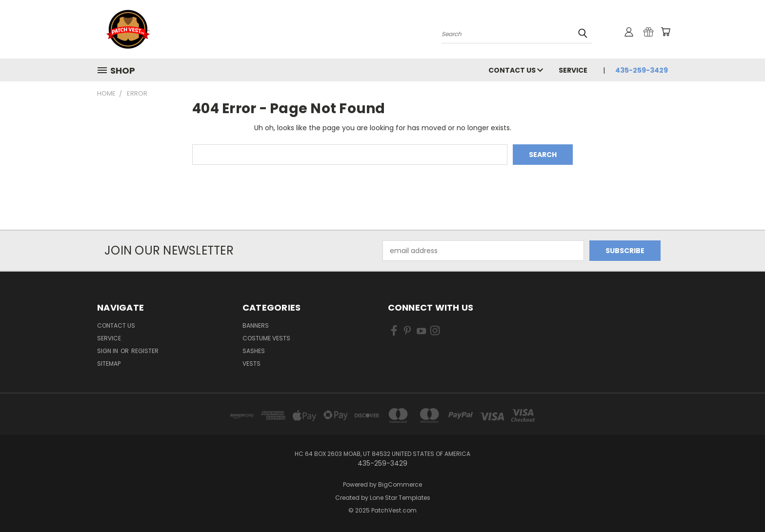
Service (573, 70)
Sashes (254, 351)
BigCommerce (400, 484)
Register (145, 351)
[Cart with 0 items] (665, 32)
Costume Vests (266, 338)
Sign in (108, 351)
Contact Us (516, 70)
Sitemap (109, 364)
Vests (252, 364)
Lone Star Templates (400, 498)
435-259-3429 (642, 70)
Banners (256, 325)
